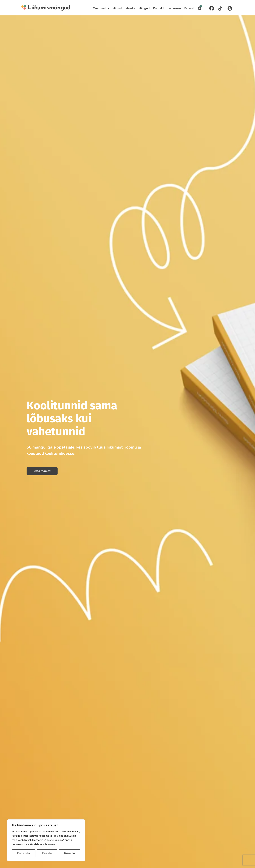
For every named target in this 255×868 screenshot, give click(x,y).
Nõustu (70, 853)
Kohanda (24, 853)
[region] (46, 840)
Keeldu (47, 853)
